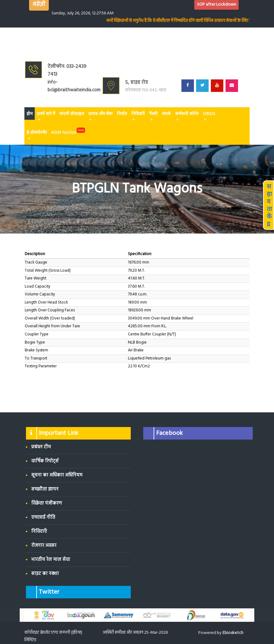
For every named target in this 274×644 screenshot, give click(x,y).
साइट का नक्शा (45, 574)
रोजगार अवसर (44, 546)
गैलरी (153, 117)
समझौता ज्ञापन (45, 489)
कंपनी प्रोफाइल (72, 113)
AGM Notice (64, 132)
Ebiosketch (233, 633)
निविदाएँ (138, 117)
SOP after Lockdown (217, 5)
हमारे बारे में (46, 117)
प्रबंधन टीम (41, 447)
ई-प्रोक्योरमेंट (37, 135)
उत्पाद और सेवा (100, 117)
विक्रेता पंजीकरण (47, 503)
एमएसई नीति (43, 517)
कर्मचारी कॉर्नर (187, 117)
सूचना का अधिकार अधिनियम (57, 475)
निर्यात (122, 113)
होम (30, 113)
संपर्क (166, 113)
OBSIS (209, 117)
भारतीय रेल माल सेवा (51, 560)
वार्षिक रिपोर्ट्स (45, 461)
